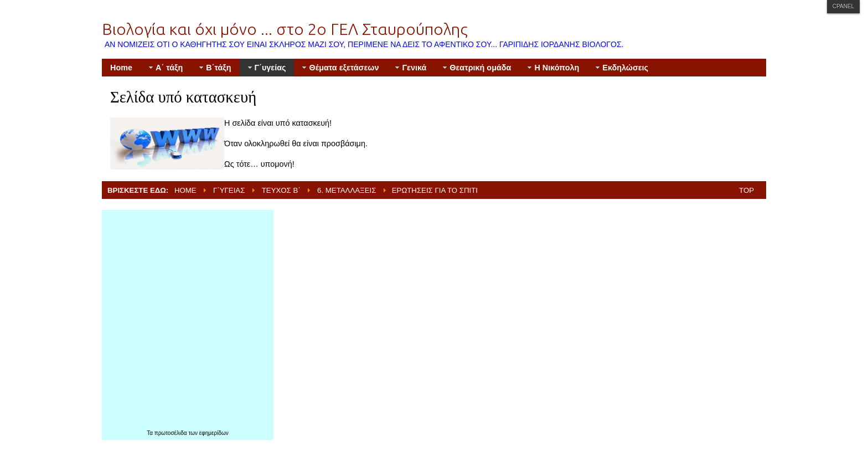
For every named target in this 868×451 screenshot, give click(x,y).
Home (185, 190)
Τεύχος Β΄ (281, 190)
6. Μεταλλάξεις (347, 190)
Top (746, 190)
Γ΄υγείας (229, 190)
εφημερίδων (214, 433)
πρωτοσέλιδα (172, 433)
